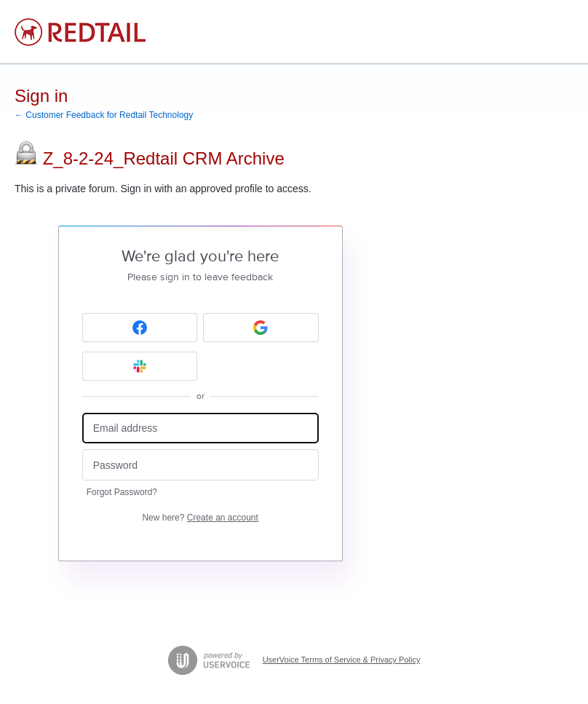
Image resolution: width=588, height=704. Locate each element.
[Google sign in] (261, 328)
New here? (200, 518)
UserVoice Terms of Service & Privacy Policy (342, 660)
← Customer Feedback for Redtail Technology (104, 115)
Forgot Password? (122, 492)
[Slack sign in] (140, 366)
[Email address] (200, 428)
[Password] (200, 465)
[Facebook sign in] (140, 328)
